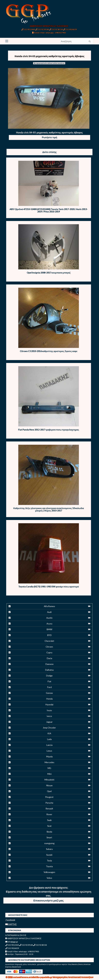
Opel (49, 791)
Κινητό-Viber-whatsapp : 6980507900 (49, 33)
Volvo (49, 878)
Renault (49, 809)
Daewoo (49, 664)
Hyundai (49, 704)
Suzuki (49, 855)
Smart (49, 837)
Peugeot (49, 797)
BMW (49, 629)
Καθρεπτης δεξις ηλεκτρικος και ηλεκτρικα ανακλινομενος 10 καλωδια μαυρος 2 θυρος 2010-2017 (49, 509)
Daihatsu (49, 670)
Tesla (49, 861)
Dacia (49, 658)
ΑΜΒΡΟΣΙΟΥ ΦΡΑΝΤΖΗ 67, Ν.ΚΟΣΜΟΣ (49, 26)
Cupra (49, 652)
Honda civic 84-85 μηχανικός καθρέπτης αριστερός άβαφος (49, 56)
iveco (49, 716)
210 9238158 (56, 29)
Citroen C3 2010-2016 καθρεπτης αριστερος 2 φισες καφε (49, 351)
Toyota (49, 866)
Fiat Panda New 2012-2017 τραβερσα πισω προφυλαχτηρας (49, 430)
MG (49, 768)
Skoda (49, 832)
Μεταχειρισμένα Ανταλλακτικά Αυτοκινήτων (49, 63)
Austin (49, 618)
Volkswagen (49, 872)
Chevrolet (49, 641)
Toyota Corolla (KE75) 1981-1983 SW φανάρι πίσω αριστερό (49, 587)
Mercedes (49, 762)
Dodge (49, 676)
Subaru (49, 849)
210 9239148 (42, 29)
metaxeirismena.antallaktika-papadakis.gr (33, 977)
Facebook (10, 920)
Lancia (49, 745)
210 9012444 (28, 29)
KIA (49, 733)
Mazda (49, 756)
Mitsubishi (49, 780)
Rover (49, 814)
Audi (49, 612)
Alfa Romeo (49, 606)
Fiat (49, 681)
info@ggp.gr (12, 942)
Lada (49, 739)
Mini (49, 774)
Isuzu (49, 710)
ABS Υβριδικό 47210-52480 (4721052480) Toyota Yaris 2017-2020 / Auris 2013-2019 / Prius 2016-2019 (49, 210)
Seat (49, 826)
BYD (49, 635)
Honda (49, 699)
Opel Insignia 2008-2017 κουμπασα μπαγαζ (49, 273)
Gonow (49, 693)
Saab (49, 820)
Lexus (49, 751)
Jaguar (49, 722)
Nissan (49, 785)
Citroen (49, 647)
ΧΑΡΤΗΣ (11, 924)
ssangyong (49, 843)
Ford (49, 687)
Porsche (49, 803)
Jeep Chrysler (49, 728)
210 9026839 (70, 29)
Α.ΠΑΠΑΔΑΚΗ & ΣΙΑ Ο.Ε (16, 935)
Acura (49, 624)
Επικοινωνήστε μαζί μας (49, 900)
